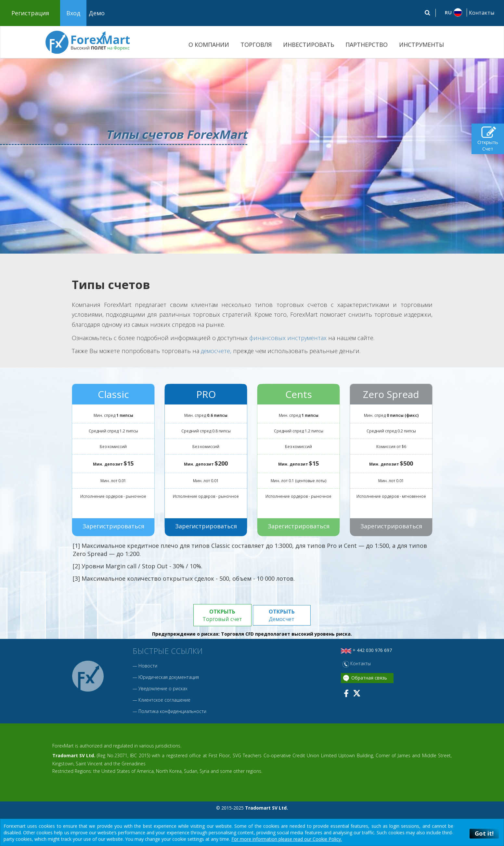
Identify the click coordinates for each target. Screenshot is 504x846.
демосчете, (216, 351)
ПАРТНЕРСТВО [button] (367, 45)
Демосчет (282, 615)
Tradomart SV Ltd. (74, 756)
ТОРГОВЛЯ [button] (256, 45)
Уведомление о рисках (163, 689)
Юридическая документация (169, 677)
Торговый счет (222, 615)
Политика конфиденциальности (172, 712)
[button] (451, 12)
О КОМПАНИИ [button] (209, 45)
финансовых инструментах (288, 338)
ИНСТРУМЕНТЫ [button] (421, 45)
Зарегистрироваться (113, 526)
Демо (97, 13)
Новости (148, 666)
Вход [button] (73, 13)
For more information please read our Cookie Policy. (287, 839)
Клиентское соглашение (164, 700)
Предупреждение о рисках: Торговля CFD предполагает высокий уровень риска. (252, 634)
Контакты (482, 13)
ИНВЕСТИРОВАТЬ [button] (309, 45)
